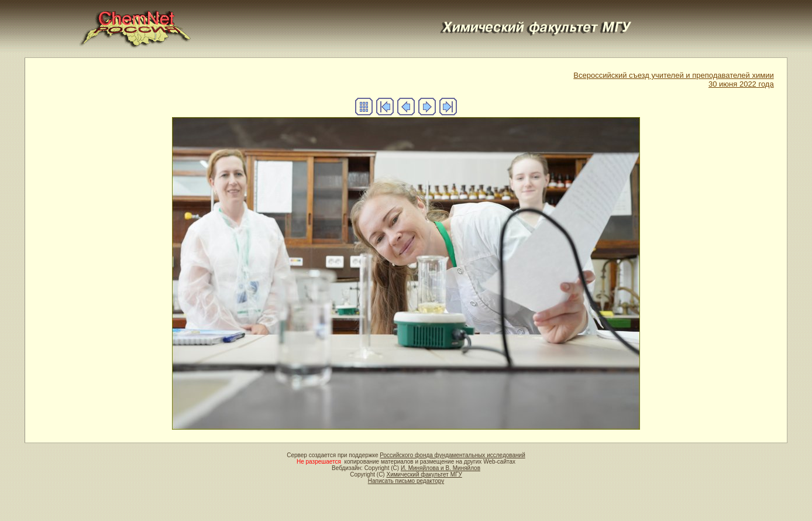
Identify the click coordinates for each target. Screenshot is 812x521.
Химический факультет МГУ (424, 474)
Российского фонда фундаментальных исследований (452, 455)
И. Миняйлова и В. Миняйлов (441, 468)
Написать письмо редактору (406, 481)
